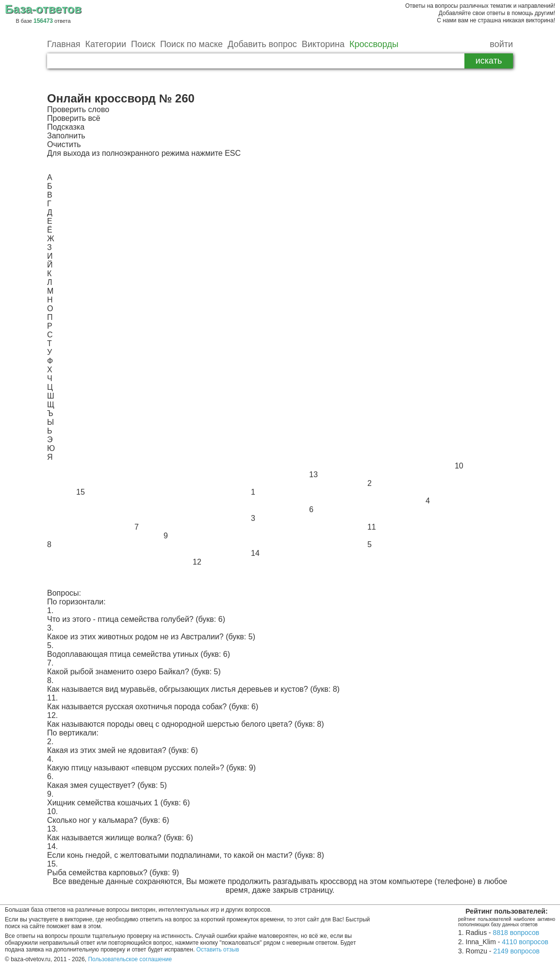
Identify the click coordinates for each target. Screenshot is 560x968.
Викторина (323, 44)
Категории (106, 44)
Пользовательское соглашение (130, 959)
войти (501, 44)
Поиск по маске (191, 44)
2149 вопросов (516, 951)
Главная (64, 44)
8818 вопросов (516, 933)
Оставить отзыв (218, 950)
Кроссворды (374, 44)
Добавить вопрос (262, 44)
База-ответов (43, 9)
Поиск (143, 44)
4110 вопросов (525, 942)
